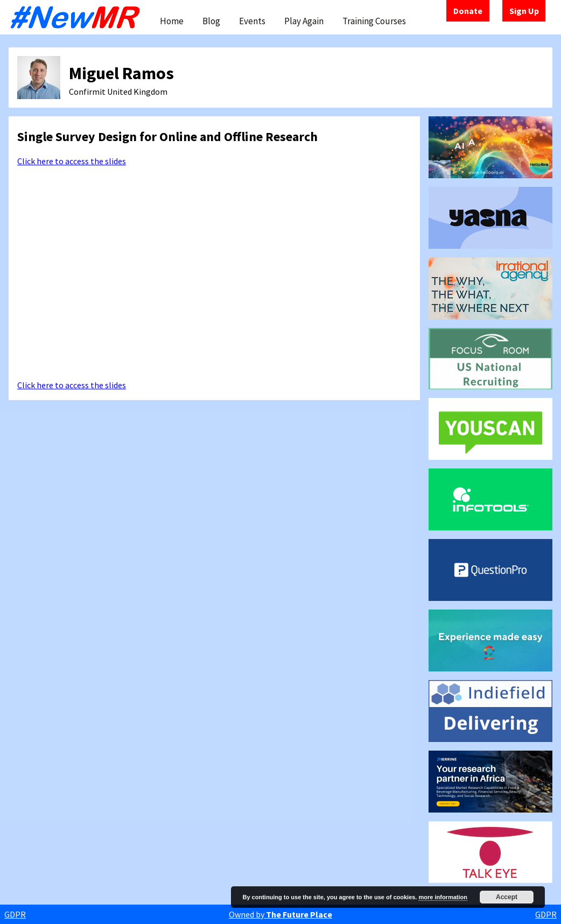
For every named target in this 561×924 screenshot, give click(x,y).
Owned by (280, 914)
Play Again (304, 21)
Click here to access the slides (72, 161)
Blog (211, 21)
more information (443, 897)
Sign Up (524, 11)
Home (172, 21)
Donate (468, 11)
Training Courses (374, 21)
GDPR (15, 914)
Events (252, 21)
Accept (507, 897)
